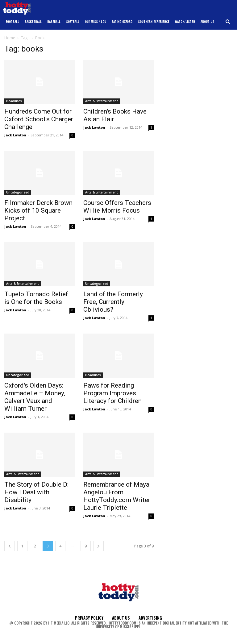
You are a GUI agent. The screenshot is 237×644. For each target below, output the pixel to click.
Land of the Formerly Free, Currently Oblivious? (113, 302)
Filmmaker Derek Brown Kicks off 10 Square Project (38, 210)
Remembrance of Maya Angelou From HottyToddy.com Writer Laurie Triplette (117, 496)
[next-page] (98, 546)
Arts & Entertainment (102, 101)
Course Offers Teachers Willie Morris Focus (117, 207)
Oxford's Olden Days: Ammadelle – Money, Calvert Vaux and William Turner (35, 397)
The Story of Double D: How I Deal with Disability (36, 492)
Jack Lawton (15, 135)
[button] (228, 22)
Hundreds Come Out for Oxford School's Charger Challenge (39, 119)
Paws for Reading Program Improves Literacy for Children (112, 393)
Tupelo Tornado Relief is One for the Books (36, 298)
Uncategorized (18, 192)
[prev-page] (10, 546)
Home (10, 38)
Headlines (14, 101)
